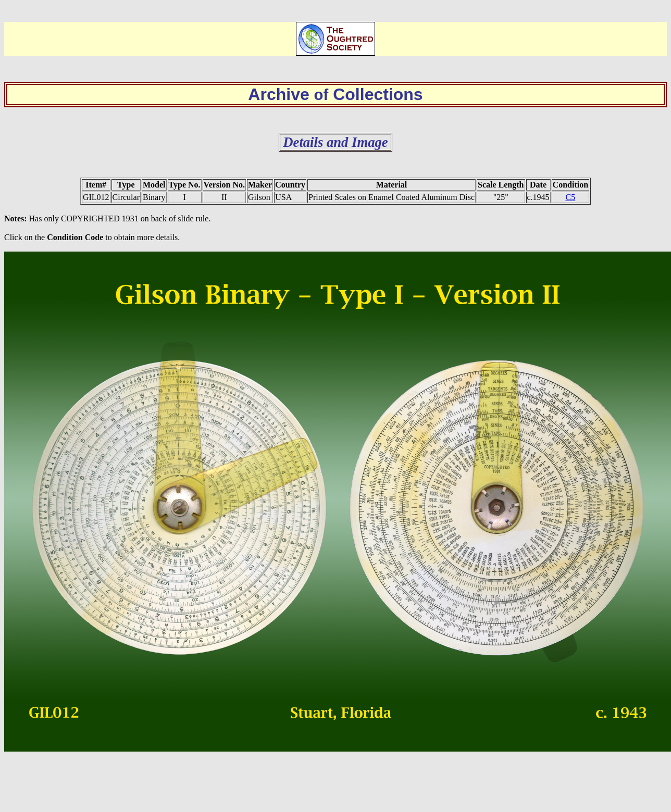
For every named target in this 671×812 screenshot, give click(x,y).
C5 (571, 197)
